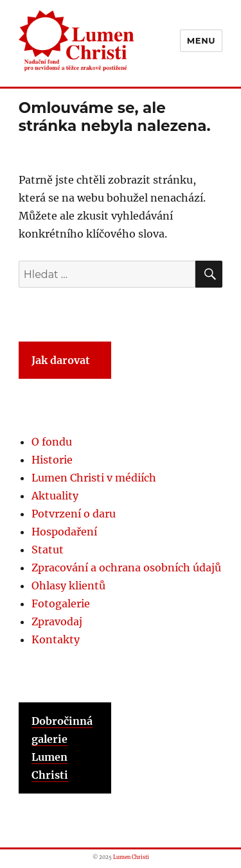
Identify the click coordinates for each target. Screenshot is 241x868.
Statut (48, 550)
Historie (52, 460)
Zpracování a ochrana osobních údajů (126, 568)
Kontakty (56, 639)
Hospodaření (64, 532)
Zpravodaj (57, 621)
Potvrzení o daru (74, 514)
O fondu (52, 442)
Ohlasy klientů (68, 586)
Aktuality (55, 496)
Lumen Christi (131, 857)
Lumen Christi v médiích (94, 478)
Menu (201, 40)
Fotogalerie (61, 603)
